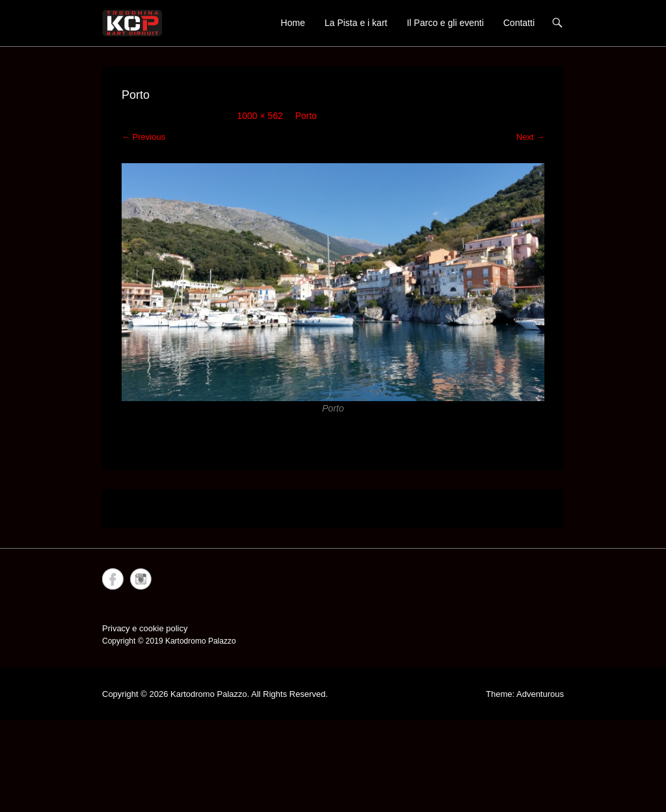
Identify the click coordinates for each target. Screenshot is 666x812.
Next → (530, 137)
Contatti (519, 23)
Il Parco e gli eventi (445, 23)
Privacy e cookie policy (145, 628)
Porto (306, 116)
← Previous (143, 137)
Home (293, 23)
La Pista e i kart (356, 23)
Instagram (141, 579)
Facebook (113, 579)
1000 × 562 (260, 116)
